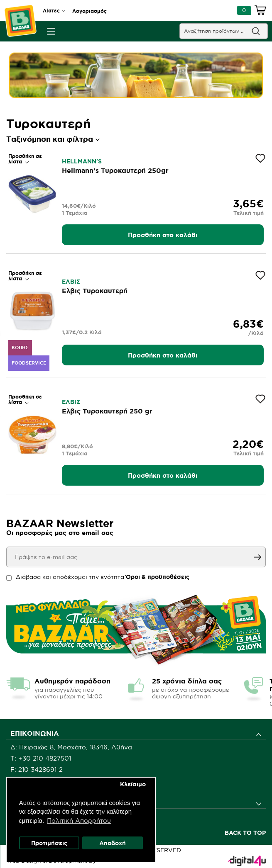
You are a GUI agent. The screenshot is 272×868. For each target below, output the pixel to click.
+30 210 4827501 (45, 758)
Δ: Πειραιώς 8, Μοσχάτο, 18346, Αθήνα (71, 747)
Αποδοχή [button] (113, 843)
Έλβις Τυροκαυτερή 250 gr (107, 411)
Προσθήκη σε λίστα (25, 159)
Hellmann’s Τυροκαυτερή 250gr (115, 170)
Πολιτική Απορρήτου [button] (79, 820)
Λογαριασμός (89, 11)
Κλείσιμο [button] (133, 784)
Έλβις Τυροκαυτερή (95, 291)
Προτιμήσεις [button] (49, 843)
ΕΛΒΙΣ (71, 282)
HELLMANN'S (82, 161)
